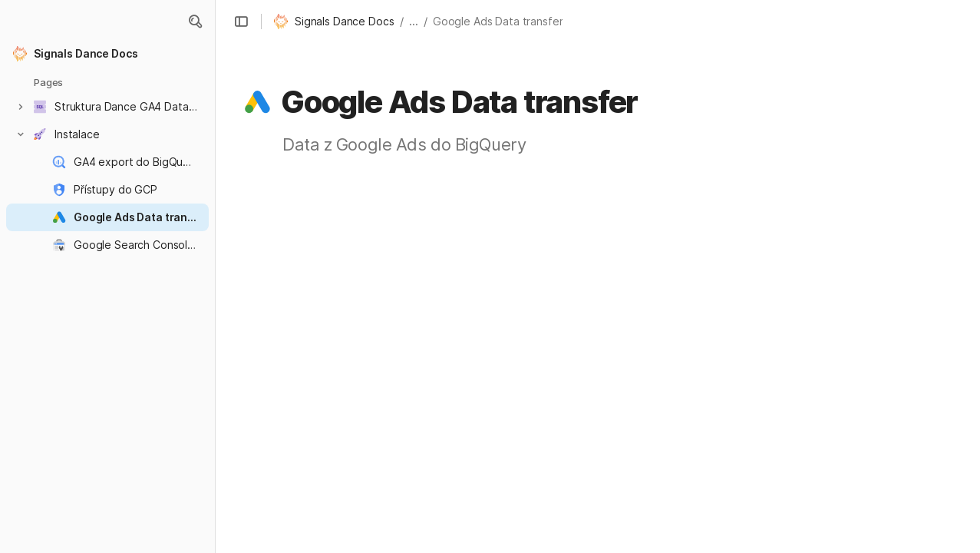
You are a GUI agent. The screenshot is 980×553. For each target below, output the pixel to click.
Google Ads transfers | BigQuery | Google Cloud (552, 495)
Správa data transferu (872, 276)
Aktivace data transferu (877, 210)
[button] (195, 22)
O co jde (833, 190)
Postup (846, 250)
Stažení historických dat (889, 296)
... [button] (414, 21)
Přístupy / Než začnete (886, 230)
